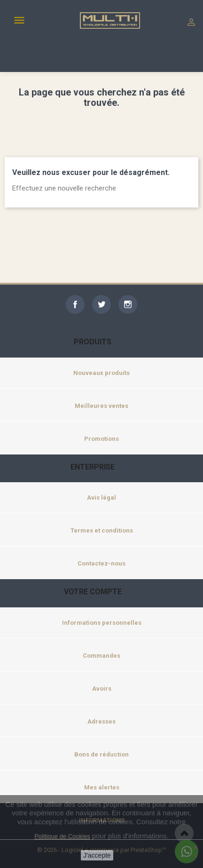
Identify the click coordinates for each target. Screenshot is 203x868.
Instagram (128, 304)
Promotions (101, 439)
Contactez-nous (101, 563)
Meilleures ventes (101, 406)
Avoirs (102, 689)
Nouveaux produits (101, 373)
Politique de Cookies (62, 836)
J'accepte (97, 855)
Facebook (75, 304)
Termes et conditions (102, 530)
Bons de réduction (101, 754)
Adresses (101, 721)
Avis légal (101, 498)
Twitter (101, 304)
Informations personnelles (102, 623)
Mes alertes (102, 787)
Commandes (101, 656)
